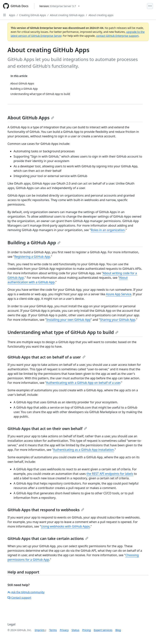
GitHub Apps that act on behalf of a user (46, 357)
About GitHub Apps (31, 118)
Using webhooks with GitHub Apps (65, 526)
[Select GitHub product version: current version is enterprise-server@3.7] (59, 6)
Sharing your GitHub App (118, 320)
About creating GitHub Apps (67, 15)
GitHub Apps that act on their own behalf (47, 429)
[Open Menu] (150, 6)
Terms (53, 630)
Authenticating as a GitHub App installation (83, 450)
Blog (118, 630)
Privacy (64, 630)
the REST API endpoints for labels (110, 474)
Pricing (86, 630)
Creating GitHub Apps (33, 15)
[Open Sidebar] (5, 15)
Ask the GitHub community (26, 592)
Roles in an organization (108, 230)
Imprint (39, 630)
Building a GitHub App (34, 242)
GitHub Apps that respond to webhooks (46, 510)
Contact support (19, 598)
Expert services (103, 630)
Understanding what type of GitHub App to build (63, 332)
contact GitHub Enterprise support (117, 36)
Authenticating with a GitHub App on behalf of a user (83, 383)
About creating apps (101, 15)
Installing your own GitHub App (69, 320)
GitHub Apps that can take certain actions (48, 538)
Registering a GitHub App (32, 257)
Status (75, 630)
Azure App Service (119, 294)
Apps (12, 15)
